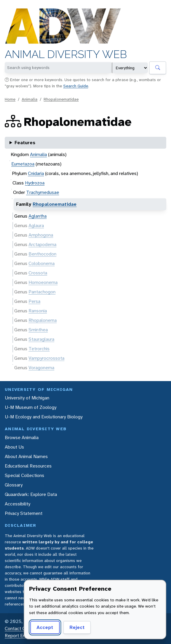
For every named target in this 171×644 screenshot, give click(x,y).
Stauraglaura (41, 339)
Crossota (38, 273)
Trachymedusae (43, 192)
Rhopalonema (43, 320)
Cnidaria (36, 173)
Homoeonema (43, 282)
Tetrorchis (39, 349)
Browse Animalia (22, 437)
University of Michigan (27, 398)
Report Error (17, 636)
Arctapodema (42, 244)
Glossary (14, 485)
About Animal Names (26, 456)
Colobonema (42, 263)
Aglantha (38, 216)
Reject (75, 627)
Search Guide (76, 86)
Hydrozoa (35, 183)
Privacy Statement (24, 513)
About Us (14, 447)
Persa (34, 301)
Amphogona (41, 235)
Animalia (30, 99)
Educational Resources (28, 466)
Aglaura (36, 225)
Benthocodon (42, 254)
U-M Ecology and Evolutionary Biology (44, 417)
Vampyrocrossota (46, 358)
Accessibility (18, 504)
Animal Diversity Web (66, 54)
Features (25, 143)
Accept (44, 627)
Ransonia (38, 311)
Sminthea (38, 330)
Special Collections (24, 475)
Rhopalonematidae (61, 99)
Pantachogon (42, 292)
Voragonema (41, 368)
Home (10, 99)
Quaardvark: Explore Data (31, 494)
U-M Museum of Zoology (31, 407)
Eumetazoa (23, 164)
